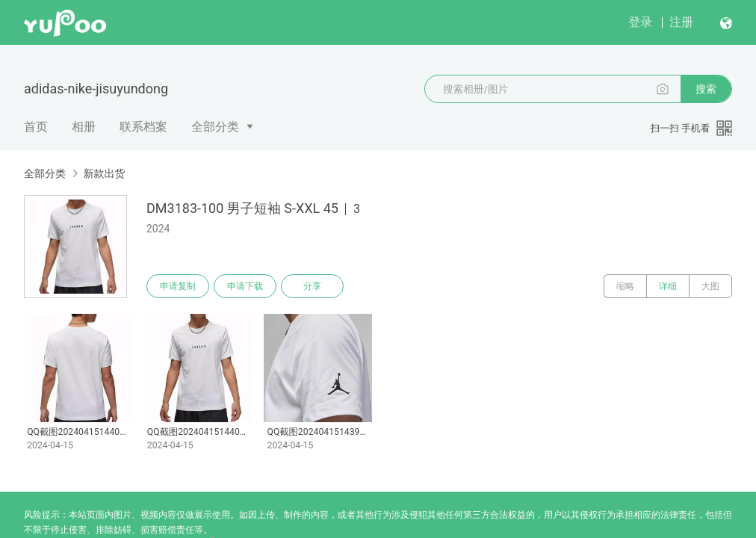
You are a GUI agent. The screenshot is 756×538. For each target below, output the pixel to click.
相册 (84, 127)
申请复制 (178, 286)
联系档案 (143, 127)
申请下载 (245, 286)
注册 (681, 22)
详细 (668, 286)
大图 (710, 286)
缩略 (625, 286)
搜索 (706, 89)
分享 (312, 286)
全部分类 (215, 127)
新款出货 (104, 173)
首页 (36, 127)
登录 (640, 22)
